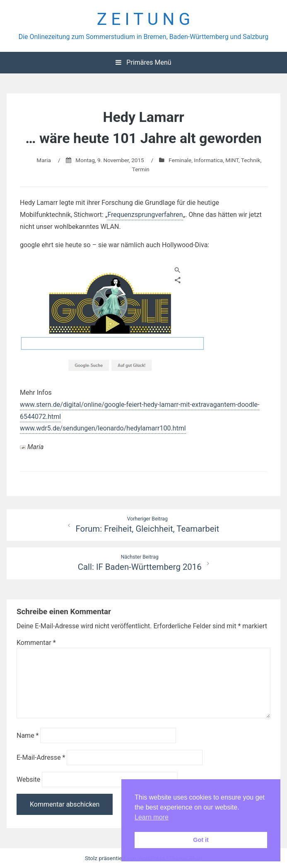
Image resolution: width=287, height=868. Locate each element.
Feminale (180, 160)
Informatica (208, 160)
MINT (232, 160)
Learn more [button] (152, 817)
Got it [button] (201, 840)
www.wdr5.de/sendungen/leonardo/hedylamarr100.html (103, 428)
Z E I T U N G (144, 19)
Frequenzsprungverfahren (145, 215)
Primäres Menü (143, 62)
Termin (141, 169)
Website (28, 779)
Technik (251, 160)
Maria (44, 160)
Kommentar (36, 643)
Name (28, 735)
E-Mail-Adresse (41, 757)
